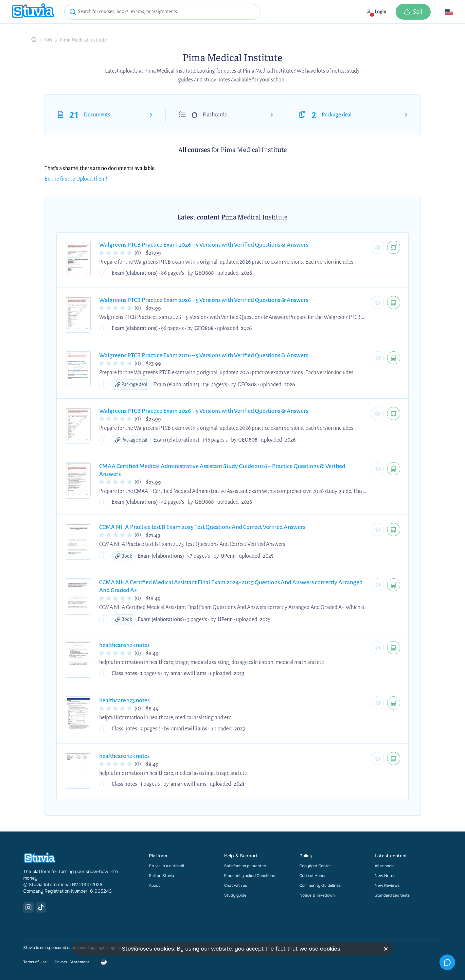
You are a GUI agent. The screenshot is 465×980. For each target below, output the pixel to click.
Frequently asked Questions (250, 876)
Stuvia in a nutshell (166, 866)
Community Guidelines (320, 885)
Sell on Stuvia (161, 876)
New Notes (385, 876)
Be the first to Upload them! (76, 179)
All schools (385, 866)
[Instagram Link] (28, 907)
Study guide (235, 895)
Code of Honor (313, 876)
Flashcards (215, 115)
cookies (164, 949)
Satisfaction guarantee (245, 866)
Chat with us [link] (236, 885)
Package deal (337, 115)
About (154, 885)
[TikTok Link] (41, 907)
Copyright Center (315, 866)
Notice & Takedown (317, 895)
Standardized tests (392, 895)
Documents (97, 115)
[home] (33, 12)
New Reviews (387, 885)
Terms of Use (35, 962)
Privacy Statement (72, 962)
